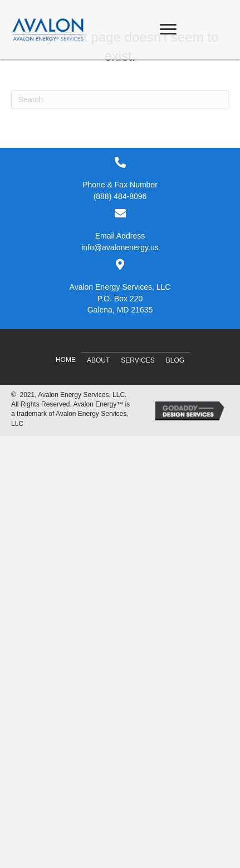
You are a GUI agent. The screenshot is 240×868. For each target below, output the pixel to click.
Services (138, 360)
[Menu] (168, 29)
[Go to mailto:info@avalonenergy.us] (120, 230)
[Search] (120, 100)
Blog (175, 360)
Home (66, 360)
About (98, 360)
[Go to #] (120, 287)
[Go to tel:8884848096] (120, 179)
